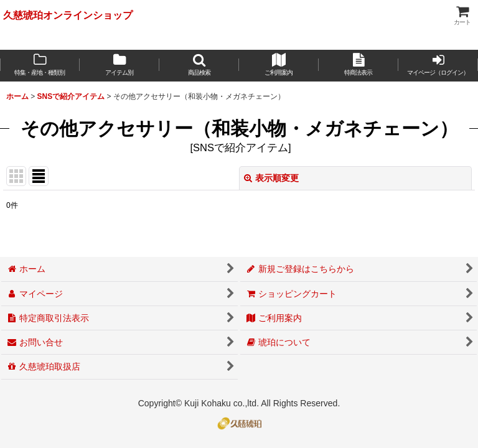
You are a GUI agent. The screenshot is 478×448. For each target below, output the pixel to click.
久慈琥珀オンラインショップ (68, 15)
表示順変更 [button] (271, 178)
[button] (199, 66)
